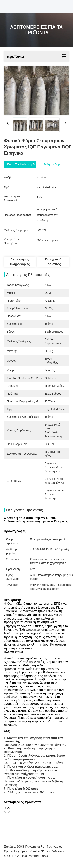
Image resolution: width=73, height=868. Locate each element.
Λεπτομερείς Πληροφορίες (20, 262)
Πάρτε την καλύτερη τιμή (22, 164)
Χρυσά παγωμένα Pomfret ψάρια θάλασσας (35, 851)
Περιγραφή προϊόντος (53, 262)
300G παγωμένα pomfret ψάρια (39, 847)
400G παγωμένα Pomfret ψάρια (26, 856)
